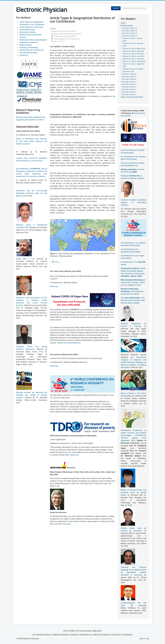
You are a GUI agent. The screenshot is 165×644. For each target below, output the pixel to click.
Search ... (121, 6)
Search (116, 8)
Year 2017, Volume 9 (129, 74)
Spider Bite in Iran (25, 259)
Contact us (24, 55)
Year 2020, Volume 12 (129, 31)
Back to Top (144, 639)
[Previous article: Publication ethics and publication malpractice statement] (56, 262)
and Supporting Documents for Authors (132, 291)
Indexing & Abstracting (29, 47)
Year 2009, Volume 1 (129, 94)
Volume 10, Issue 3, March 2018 (134, 49)
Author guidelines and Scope (31, 27)
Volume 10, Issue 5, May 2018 (133, 54)
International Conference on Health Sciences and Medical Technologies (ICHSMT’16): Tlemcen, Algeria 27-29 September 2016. (134, 435)
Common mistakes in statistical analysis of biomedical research (134, 202)
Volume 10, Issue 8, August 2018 (134, 61)
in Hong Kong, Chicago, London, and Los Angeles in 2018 (133, 282)
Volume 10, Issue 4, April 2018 (133, 51)
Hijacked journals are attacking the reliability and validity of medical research (32, 395)
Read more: (95, 412)
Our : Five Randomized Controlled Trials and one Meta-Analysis (133, 300)
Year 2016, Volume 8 (129, 79)
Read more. (55, 286)
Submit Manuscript (27, 30)
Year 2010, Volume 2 (129, 92)
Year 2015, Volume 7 (129, 82)
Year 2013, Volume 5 (129, 84)
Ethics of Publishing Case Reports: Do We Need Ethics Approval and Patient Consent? (32, 141)
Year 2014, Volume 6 (129, 77)
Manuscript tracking (28, 32)
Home (123, 23)
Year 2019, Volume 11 (129, 33)
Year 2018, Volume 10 (129, 36)
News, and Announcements (132, 97)
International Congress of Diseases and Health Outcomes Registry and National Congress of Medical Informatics (134, 362)
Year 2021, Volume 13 (129, 28)
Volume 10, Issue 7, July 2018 (133, 59)
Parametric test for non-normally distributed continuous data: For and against (32, 193)
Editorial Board (26, 45)
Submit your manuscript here (69, 343)
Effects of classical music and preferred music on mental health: (134, 492)
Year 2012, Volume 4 (129, 87)
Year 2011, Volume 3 (129, 89)
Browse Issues (127, 25)
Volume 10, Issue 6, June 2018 (133, 56)
